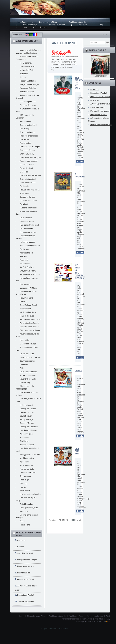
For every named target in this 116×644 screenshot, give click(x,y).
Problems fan (25, 309)
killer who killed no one (29, 327)
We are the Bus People (29, 323)
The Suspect (25, 284)
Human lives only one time (101, 125)
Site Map (99, 619)
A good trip (24, 462)
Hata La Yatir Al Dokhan (30, 190)
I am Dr (23, 487)
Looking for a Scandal (29, 427)
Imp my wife (25, 491)
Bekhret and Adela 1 (28, 132)
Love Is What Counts (28, 430)
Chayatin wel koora (28, 271)
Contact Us (82, 25)
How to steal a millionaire (30, 494)
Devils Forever (26, 416)
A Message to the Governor (102, 104)
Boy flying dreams (27, 361)
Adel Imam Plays (30, 25)
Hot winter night (26, 298)
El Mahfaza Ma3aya (28, 344)
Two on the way (26, 228)
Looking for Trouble (28, 409)
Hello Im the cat (26, 405)
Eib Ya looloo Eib (27, 354)
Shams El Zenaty (27, 154)
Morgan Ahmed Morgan (29, 84)
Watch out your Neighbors (30, 330)
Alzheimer (24, 74)
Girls (22, 368)
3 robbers (24, 511)
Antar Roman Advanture (30, 246)
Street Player (25, 264)
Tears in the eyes (27, 316)
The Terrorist (25, 139)
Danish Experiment (28, 102)
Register (43, 27)
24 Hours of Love (27, 412)
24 (60, 520)
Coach (22, 521)
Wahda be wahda (27, 221)
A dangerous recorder (29, 161)
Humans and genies (28, 232)
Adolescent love (26, 465)
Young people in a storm (30, 455)
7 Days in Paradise (28, 473)
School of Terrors (27, 423)
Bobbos (23, 77)
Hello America (25, 121)
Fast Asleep (25, 129)
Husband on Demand (29, 208)
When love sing (26, 434)
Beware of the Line (28, 197)
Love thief (24, 364)
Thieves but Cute (27, 469)
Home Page (22, 22)
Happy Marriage (26, 419)
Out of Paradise (26, 504)
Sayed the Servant (27, 150)
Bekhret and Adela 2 (28, 125)
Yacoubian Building (28, 88)
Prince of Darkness (28, 105)
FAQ (101, 25)
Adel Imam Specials (77, 22)
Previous (53, 520)
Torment (23, 301)
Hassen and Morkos (28, 81)
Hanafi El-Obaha (27, 165)
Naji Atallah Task (27, 70)
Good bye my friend (28, 183)
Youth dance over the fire (30, 357)
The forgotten (25, 143)
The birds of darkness (29, 136)
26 (67, 520)
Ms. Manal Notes (27, 458)
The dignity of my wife (29, 508)
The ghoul (24, 260)
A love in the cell (26, 253)
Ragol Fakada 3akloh (29, 305)
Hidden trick (25, 340)
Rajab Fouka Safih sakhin (30, 319)
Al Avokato (24, 193)
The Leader (24, 186)
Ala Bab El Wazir (27, 267)
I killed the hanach (27, 242)
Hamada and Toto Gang (30, 274)
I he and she (25, 525)
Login (25, 27)
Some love (24, 437)
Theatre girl (24, 480)
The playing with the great (30, 157)
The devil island (26, 168)
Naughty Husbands (28, 379)
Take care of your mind (29, 225)
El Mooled (24, 172)
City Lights (24, 441)
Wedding (23, 483)
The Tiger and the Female (30, 175)
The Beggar (25, 249)
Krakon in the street (28, 179)
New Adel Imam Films (47, 22)
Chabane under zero (28, 201)
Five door (24, 256)
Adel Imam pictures (57, 25)
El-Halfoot (24, 204)
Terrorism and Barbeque (30, 147)
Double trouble (26, 218)
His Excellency (26, 63)
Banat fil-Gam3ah (27, 445)
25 (63, 520)
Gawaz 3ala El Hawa (28, 372)
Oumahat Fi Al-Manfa (29, 288)
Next (79, 520)
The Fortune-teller (27, 66)
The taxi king (25, 382)
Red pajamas (25, 476)
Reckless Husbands (28, 375)
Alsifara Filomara (27, 92)
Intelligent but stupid (28, 312)
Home (105, 34)
